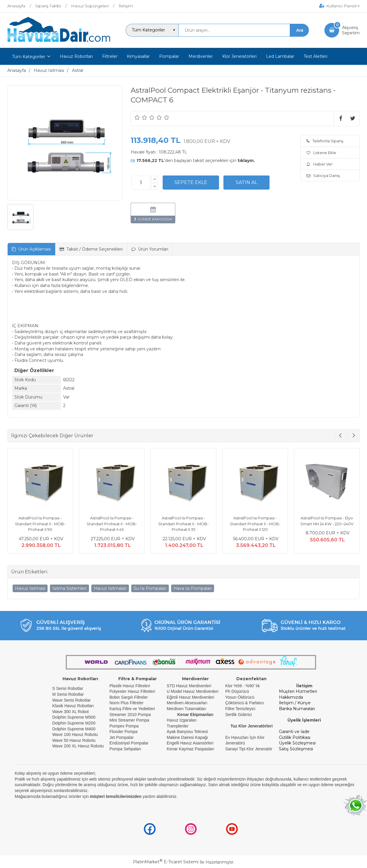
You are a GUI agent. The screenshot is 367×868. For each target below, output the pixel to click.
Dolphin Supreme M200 (74, 723)
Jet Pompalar (122, 737)
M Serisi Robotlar (68, 694)
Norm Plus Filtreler (127, 703)
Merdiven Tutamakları (187, 709)
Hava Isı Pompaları (193, 588)
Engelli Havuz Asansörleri (190, 743)
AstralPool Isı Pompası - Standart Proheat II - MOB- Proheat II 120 (255, 524)
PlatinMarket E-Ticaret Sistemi (166, 862)
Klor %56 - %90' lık (243, 686)
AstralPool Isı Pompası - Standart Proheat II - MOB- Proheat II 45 (112, 524)
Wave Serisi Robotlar (71, 700)
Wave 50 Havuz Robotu (74, 740)
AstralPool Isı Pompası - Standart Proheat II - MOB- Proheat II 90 (40, 524)
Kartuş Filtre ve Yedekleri (132, 709)
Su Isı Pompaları (150, 588)
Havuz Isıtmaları (110, 588)
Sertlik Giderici (238, 715)
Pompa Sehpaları (125, 749)
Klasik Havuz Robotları (73, 706)
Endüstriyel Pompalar (129, 743)
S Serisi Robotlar (68, 688)
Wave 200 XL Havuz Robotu (79, 746)
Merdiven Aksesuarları (187, 703)
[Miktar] (141, 183)
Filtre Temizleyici (240, 709)
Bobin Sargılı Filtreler (129, 697)
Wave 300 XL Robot (70, 712)
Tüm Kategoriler (29, 57)
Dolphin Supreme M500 (74, 717)
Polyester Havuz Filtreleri (132, 691)
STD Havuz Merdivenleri (189, 686)
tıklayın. (246, 161)
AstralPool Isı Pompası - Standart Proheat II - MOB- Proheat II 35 (184, 524)
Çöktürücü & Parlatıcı (245, 703)
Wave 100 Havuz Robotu (76, 734)
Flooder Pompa (124, 732)
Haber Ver (320, 164)
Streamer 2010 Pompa (130, 715)
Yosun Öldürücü (240, 697)
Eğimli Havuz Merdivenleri (191, 697)
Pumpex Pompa (124, 726)
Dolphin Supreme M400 (74, 729)
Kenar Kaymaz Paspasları (191, 749)
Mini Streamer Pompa (129, 720)
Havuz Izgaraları (182, 720)
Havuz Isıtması (30, 588)
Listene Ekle (321, 153)
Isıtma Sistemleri (69, 588)
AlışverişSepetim (351, 30)
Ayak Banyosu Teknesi (187, 732)
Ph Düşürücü (237, 691)
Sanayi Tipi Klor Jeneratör (249, 749)
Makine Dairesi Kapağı (187, 737)
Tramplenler (178, 726)
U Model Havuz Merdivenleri (193, 691)
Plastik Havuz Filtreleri (130, 686)
